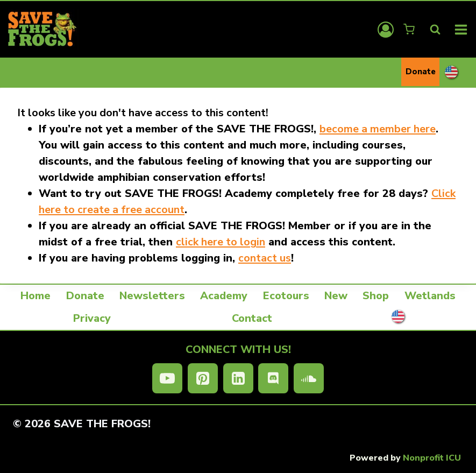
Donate (421, 72)
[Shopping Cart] (410, 29)
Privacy (92, 318)
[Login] (386, 30)
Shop (376, 296)
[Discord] (273, 378)
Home (35, 296)
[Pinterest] (203, 378)
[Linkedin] (238, 378)
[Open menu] (461, 29)
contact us (265, 258)
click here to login (221, 242)
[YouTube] (167, 378)
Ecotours (286, 296)
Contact (252, 318)
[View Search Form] (435, 30)
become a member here (378, 129)
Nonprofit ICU (432, 458)
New (336, 296)
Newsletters (152, 296)
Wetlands (430, 296)
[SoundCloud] (309, 378)
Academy (224, 296)
